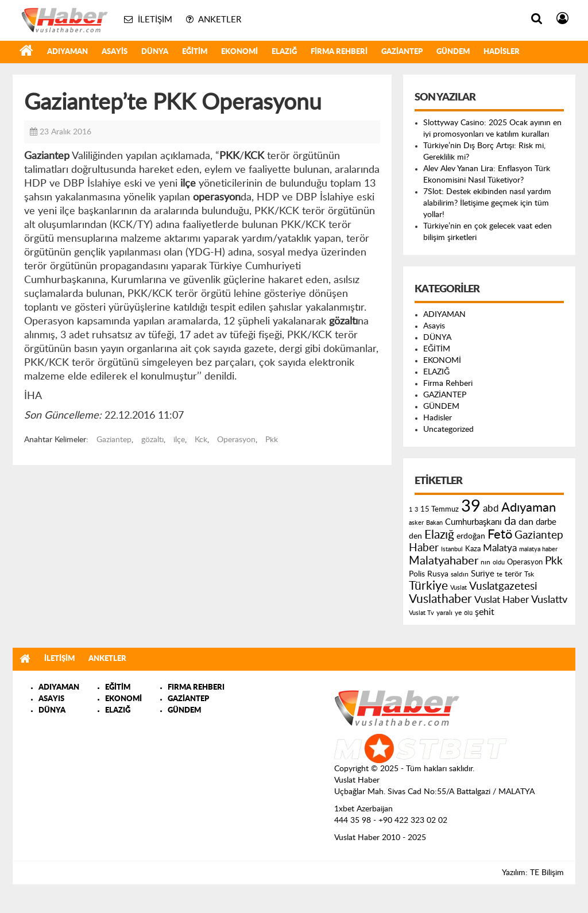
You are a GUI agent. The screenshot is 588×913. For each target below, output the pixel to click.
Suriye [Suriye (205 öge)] (483, 574)
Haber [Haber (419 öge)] (424, 548)
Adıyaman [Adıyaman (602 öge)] (529, 508)
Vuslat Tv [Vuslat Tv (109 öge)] (421, 613)
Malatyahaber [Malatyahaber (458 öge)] (444, 561)
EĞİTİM (195, 52)
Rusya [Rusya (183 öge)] (438, 574)
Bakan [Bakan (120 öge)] (434, 523)
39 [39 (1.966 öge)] (471, 506)
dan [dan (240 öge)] (526, 522)
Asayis (115, 52)
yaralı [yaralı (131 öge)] (444, 613)
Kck (201, 440)
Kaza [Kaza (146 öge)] (473, 549)
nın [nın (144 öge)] (486, 562)
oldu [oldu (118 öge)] (499, 562)
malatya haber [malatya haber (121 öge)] (538, 549)
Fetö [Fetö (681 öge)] (500, 535)
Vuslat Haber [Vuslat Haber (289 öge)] (502, 600)
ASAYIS (51, 699)
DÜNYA (155, 52)
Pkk (272, 440)
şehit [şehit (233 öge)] (485, 612)
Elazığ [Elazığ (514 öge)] (439, 535)
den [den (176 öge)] (415, 536)
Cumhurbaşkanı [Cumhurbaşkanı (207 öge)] (473, 522)
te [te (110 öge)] (500, 575)
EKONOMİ (239, 52)
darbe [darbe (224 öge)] (546, 522)
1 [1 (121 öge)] (411, 510)
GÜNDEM (453, 52)
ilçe (179, 440)
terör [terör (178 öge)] (513, 574)
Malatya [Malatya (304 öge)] (500, 548)
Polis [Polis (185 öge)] (417, 574)
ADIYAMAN (67, 52)
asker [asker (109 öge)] (416, 523)
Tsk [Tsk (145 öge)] (529, 574)
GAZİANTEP (402, 52)
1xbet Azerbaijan (363, 809)
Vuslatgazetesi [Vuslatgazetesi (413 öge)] (503, 586)
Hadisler (502, 52)
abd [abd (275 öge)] (491, 509)
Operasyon (236, 440)
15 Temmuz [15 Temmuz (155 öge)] (440, 510)
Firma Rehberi (339, 52)
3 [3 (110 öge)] (416, 510)
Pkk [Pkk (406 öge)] (554, 561)
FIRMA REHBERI (196, 688)
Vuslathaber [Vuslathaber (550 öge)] (440, 599)
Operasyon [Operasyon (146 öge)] (525, 562)
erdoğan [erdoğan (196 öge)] (471, 536)
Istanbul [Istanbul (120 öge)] (452, 549)
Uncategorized (448, 430)
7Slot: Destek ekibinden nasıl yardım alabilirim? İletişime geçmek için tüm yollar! (487, 203)
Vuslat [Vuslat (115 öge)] (459, 588)
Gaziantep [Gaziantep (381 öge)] (539, 535)
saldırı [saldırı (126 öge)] (460, 575)
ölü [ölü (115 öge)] (468, 613)
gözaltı (152, 440)
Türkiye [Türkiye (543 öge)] (428, 586)
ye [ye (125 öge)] (458, 613)
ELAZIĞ (284, 52)
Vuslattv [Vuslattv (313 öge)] (549, 600)
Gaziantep (114, 440)
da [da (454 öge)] (510, 521)
